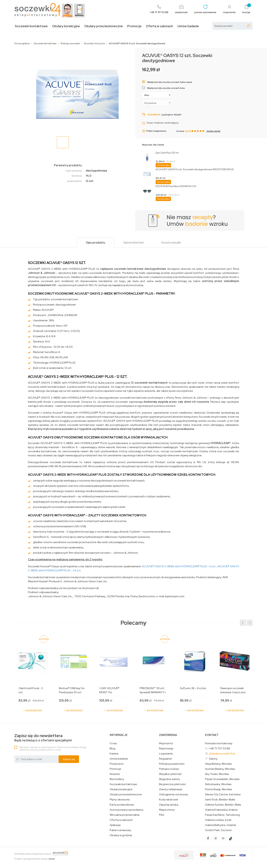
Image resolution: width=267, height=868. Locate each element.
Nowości (115, 774)
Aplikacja (115, 825)
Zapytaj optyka (169, 805)
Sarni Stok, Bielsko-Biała (220, 800)
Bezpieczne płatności (172, 784)
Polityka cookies (169, 769)
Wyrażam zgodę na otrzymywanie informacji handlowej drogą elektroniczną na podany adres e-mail (53, 748)
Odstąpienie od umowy (173, 794)
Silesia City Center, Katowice (223, 794)
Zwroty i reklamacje (171, 789)
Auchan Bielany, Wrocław (220, 769)
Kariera (114, 754)
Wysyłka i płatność (170, 774)
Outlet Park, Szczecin (218, 830)
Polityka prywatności (172, 764)
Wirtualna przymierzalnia (125, 815)
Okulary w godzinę (121, 835)
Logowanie (166, 754)
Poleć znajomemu (154, 131)
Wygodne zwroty (169, 779)
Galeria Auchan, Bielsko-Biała (223, 805)
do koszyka (163, 165)
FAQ (162, 815)
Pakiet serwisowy (120, 830)
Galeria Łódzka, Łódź (218, 820)
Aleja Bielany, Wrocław (218, 764)
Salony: (213, 759)
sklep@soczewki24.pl (222, 754)
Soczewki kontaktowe (31, 26)
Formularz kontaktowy (219, 743)
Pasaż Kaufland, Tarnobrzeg (222, 815)
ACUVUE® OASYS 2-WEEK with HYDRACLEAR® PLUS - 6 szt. (179, 566)
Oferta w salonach (159, 26)
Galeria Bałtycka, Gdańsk (221, 825)
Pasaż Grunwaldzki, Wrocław (222, 779)
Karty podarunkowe (122, 805)
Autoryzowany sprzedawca (126, 810)
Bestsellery (117, 779)
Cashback (154, 115)
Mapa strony (167, 810)
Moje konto (166, 743)
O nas (113, 743)
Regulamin (166, 759)
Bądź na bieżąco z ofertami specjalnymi (43, 738)
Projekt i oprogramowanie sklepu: (35, 859)
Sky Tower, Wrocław (217, 774)
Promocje (134, 26)
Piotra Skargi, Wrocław (218, 789)
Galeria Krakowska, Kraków (221, 810)
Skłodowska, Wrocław (218, 784)
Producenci (117, 764)
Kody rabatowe (169, 800)
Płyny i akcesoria (120, 800)
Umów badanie (188, 26)
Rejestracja (166, 749)
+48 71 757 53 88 (219, 748)
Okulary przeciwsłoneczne (104, 26)
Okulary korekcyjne (66, 26)
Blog (112, 749)
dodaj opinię (213, 131)
